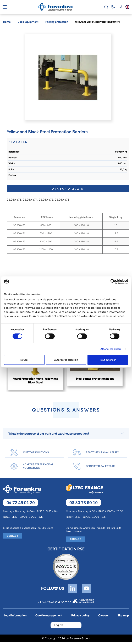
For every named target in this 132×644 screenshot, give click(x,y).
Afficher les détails (111, 349)
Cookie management (49, 617)
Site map (123, 617)
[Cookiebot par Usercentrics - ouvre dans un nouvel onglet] (113, 282)
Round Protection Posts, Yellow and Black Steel (36, 381)
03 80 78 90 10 (84, 504)
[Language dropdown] (127, 7)
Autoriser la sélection (66, 360)
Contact (12, 538)
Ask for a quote (68, 189)
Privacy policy (80, 617)
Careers (103, 617)
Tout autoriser (108, 360)
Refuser (24, 360)
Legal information (15, 617)
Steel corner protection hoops (96, 379)
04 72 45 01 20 (21, 504)
